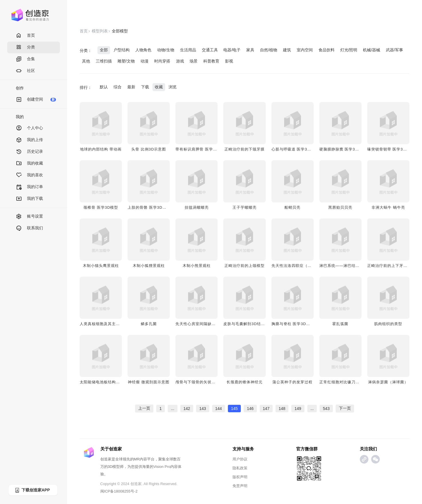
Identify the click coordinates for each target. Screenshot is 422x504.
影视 (229, 61)
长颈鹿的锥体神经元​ (245, 382)
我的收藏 (29, 164)
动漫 (144, 61)
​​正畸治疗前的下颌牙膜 (245, 149)
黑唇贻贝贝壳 (340, 207)
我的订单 (29, 187)
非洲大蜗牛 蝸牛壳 (388, 207)
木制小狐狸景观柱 (149, 266)
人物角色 (143, 50)
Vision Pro (162, 467)
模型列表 (100, 31)
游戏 (180, 61)
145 (234, 409)
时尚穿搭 (162, 61)
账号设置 (29, 217)
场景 (194, 61)
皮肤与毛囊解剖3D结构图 (246, 324)
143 (203, 409)
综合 (118, 87)
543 (326, 409)
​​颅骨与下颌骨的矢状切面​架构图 (204, 382)
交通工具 (210, 50)
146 (250, 409)
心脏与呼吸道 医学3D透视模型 (299, 149)
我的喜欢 (29, 175)
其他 (86, 61)
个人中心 (29, 128)
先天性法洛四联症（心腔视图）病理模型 (308, 266)
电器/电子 (232, 50)
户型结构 (122, 50)
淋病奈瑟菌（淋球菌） (388, 382)
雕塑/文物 (126, 61)
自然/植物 (269, 50)
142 (187, 409)
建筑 (287, 50)
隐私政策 (240, 468)
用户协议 (240, 459)
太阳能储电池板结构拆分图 (104, 382)
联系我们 (29, 228)
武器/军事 (394, 50)
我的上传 (29, 140)
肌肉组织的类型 (388, 324)
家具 (250, 50)
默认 (104, 87)
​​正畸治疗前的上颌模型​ (245, 266)
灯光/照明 (349, 50)
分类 (25, 47)
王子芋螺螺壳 (245, 207)
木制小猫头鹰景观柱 (101, 266)
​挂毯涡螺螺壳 (197, 207)
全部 (104, 50)
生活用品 (188, 50)
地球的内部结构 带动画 (101, 149)
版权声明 (240, 477)
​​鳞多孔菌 (149, 324)
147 (266, 409)
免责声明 (240, 486)
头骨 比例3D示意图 (149, 149)
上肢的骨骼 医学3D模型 (149, 207)
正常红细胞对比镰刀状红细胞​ (345, 382)
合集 (25, 59)
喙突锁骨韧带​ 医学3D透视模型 (395, 149)
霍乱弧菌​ (340, 324)
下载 (145, 87)
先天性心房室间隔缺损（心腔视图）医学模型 (216, 324)
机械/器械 (372, 50)
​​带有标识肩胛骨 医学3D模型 (201, 149)
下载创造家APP (32, 490)
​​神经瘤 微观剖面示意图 (149, 382)
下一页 (345, 408)
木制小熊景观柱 (197, 266)
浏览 (173, 87)
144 (219, 409)
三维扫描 (104, 61)
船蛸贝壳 (292, 207)
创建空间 (36, 100)
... (173, 409)
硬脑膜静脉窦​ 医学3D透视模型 (347, 149)
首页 (25, 36)
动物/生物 (166, 50)
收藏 (159, 87)
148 (282, 409)
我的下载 (29, 199)
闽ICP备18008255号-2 (119, 491)
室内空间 (305, 50)
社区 (25, 71)
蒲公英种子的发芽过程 (292, 382)
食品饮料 (327, 50)
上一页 (144, 408)
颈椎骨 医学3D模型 (101, 207)
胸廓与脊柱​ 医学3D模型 (293, 324)
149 (298, 409)
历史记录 (29, 152)
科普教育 (211, 61)
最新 (131, 87)
